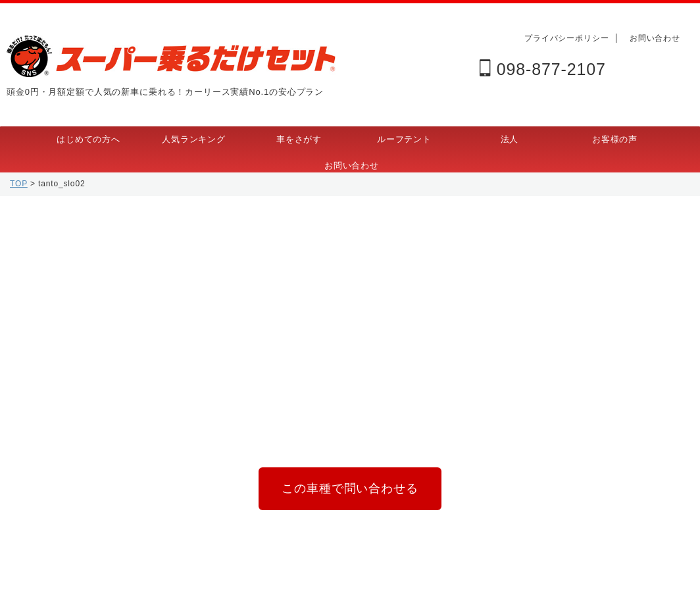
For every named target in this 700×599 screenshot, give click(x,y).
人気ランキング (194, 139)
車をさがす (299, 139)
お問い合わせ (655, 38)
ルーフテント (404, 139)
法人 (510, 139)
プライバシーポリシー (567, 38)
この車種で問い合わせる (350, 486)
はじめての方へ (88, 139)
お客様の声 (615, 139)
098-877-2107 (543, 69)
